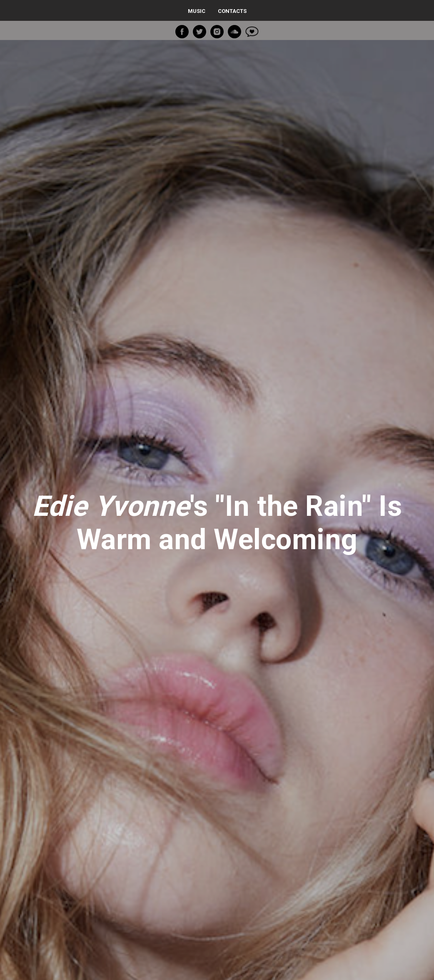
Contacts (232, 11)
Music (197, 11)
